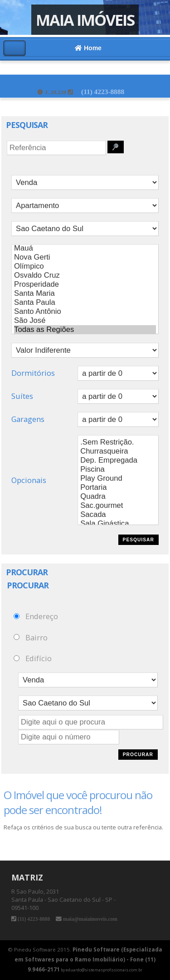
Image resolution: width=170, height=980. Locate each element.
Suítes (22, 396)
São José (85, 321)
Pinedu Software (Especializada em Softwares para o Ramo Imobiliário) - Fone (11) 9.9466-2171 (88, 959)
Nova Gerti (85, 257)
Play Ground (118, 478)
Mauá (85, 248)
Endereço (42, 616)
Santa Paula (85, 303)
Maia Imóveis (85, 20)
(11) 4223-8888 (103, 92)
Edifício (39, 658)
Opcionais (29, 480)
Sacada (118, 515)
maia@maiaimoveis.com (90, 919)
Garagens (28, 419)
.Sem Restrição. (118, 442)
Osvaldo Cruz (85, 275)
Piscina (118, 469)
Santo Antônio (85, 312)
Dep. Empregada (118, 460)
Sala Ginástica (118, 524)
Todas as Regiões (85, 330)
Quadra (118, 497)
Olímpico (85, 266)
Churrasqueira (118, 451)
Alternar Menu (15, 48)
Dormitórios (33, 373)
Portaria (118, 488)
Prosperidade (85, 284)
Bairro (36, 637)
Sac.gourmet (118, 506)
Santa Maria (85, 294)
